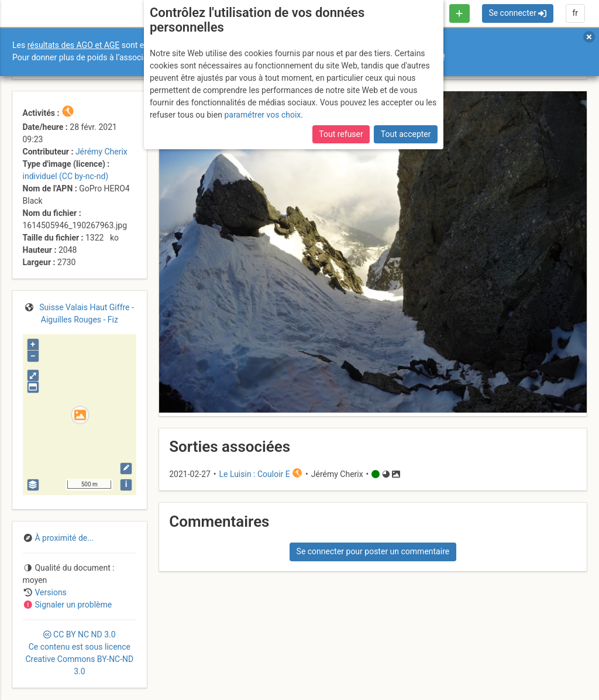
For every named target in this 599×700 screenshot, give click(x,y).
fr (575, 13)
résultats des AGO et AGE (74, 45)
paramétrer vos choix (262, 115)
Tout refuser (341, 134)
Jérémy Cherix (101, 152)
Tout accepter (406, 134)
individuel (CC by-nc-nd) (66, 176)
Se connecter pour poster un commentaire (373, 551)
